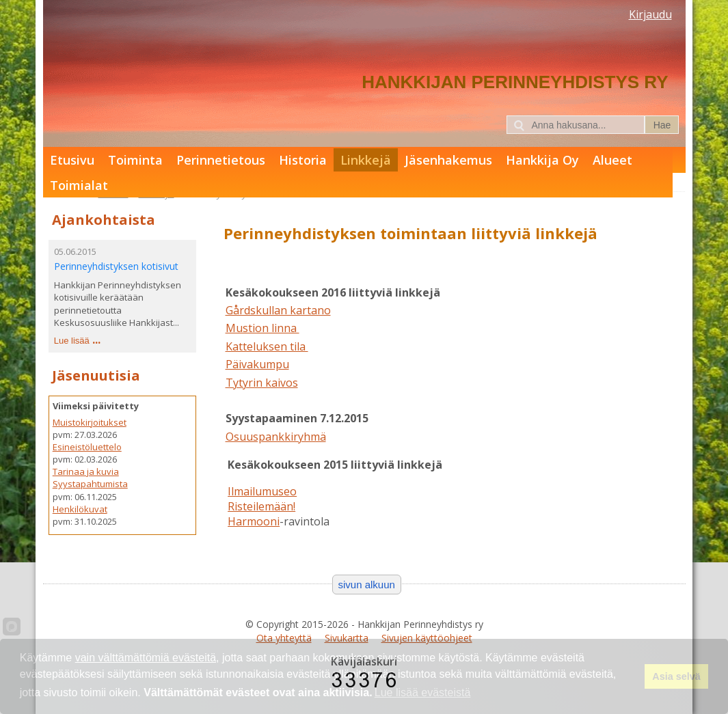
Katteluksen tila (267, 346)
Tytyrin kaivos (262, 383)
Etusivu (72, 160)
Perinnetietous (221, 160)
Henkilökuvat (80, 509)
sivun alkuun (367, 585)
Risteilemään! (261, 506)
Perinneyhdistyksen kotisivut (116, 266)
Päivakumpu (257, 364)
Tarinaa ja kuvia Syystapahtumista (90, 478)
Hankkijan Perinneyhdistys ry (515, 82)
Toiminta (135, 160)
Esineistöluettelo (87, 447)
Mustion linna (262, 328)
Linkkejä (366, 160)
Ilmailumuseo (262, 491)
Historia (303, 160)
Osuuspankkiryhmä (276, 437)
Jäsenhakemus (448, 160)
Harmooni (254, 521)
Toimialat (79, 185)
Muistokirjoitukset (90, 422)
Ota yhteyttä (284, 638)
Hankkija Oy (542, 160)
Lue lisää (72, 341)
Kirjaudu (650, 14)
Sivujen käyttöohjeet (427, 638)
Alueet (612, 160)
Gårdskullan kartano (278, 310)
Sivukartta (347, 638)
